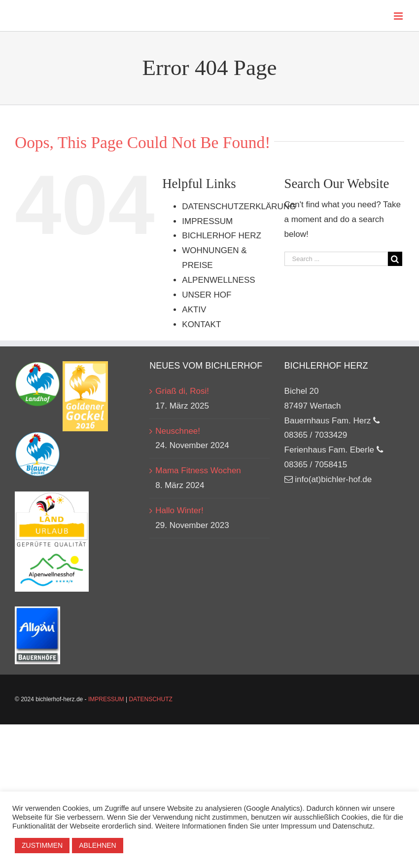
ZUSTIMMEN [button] (42, 845)
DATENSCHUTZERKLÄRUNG (239, 207)
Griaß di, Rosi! (182, 391)
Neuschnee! (178, 431)
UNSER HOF (207, 295)
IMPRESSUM (207, 221)
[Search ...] (336, 259)
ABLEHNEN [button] (97, 845)
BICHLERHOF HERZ (222, 236)
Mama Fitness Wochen (198, 471)
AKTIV (194, 310)
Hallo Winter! (179, 510)
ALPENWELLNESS (218, 280)
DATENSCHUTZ (150, 699)
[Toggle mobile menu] (399, 16)
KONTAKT (201, 324)
